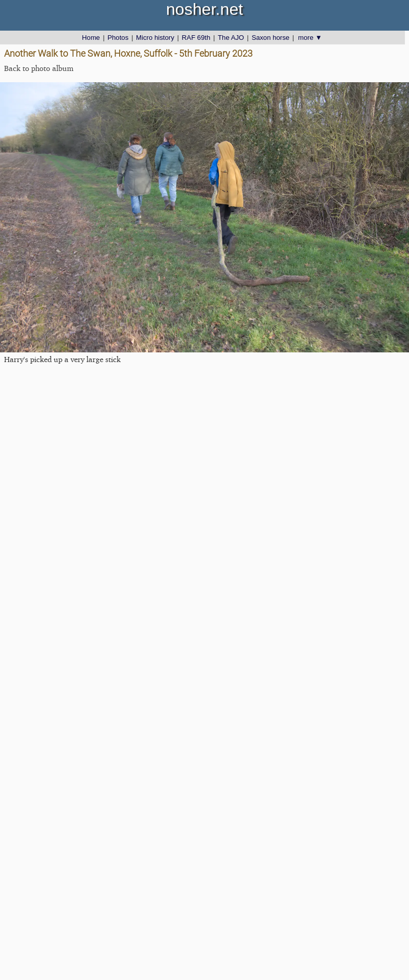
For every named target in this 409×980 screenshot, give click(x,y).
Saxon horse (270, 38)
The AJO (231, 38)
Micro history (155, 38)
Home (91, 38)
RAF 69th (196, 38)
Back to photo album (39, 68)
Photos (118, 38)
